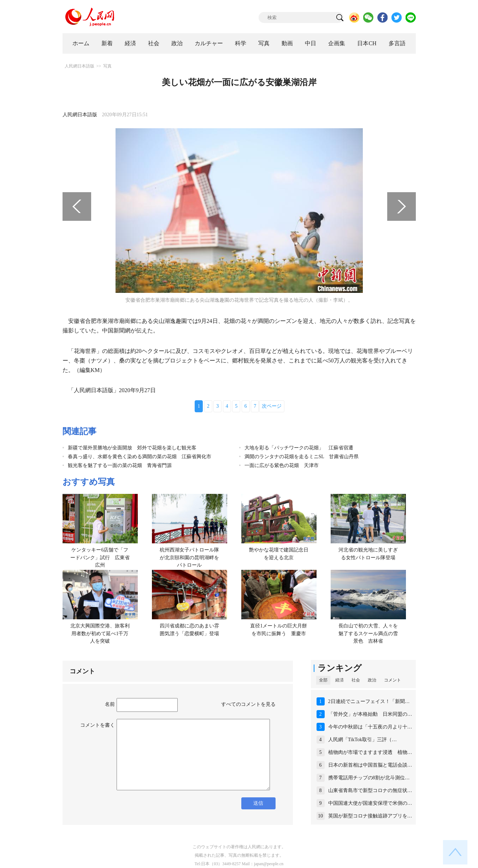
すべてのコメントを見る (248, 704)
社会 (154, 43)
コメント (393, 680)
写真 (264, 43)
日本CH (367, 43)
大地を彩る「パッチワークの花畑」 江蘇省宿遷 (299, 448)
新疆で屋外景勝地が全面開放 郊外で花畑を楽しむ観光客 (132, 448)
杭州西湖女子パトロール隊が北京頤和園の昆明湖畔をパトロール (189, 557)
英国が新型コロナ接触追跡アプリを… (370, 816)
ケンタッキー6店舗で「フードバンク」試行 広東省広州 (100, 557)
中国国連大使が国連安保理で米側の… (370, 803)
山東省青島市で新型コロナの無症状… (370, 790)
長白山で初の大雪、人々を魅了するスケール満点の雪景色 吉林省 (368, 633)
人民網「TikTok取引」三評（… (363, 740)
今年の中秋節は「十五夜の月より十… (370, 727)
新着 (107, 43)
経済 (130, 43)
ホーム (81, 43)
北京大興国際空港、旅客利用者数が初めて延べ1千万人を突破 (100, 633)
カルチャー (209, 43)
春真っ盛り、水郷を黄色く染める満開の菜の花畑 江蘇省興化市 (140, 457)
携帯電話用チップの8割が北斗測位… (369, 778)
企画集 (337, 43)
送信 (258, 803)
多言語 (397, 43)
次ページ (272, 406)
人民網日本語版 (79, 66)
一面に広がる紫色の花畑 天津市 (282, 465)
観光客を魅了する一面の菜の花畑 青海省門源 (120, 465)
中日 (311, 43)
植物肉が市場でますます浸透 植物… (370, 752)
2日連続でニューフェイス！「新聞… (369, 701)
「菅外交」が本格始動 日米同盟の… (370, 714)
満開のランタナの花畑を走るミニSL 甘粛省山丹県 (302, 457)
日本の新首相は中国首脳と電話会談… (370, 765)
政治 (177, 43)
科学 (241, 43)
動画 (287, 43)
